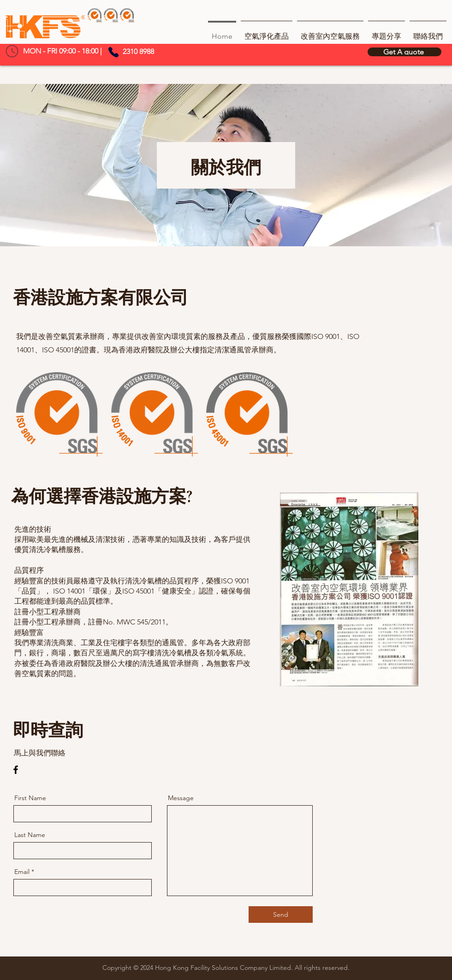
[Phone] (113, 52)
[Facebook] (16, 770)
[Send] (281, 915)
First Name (30, 798)
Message (181, 798)
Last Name (30, 835)
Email (22, 872)
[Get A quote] (404, 52)
